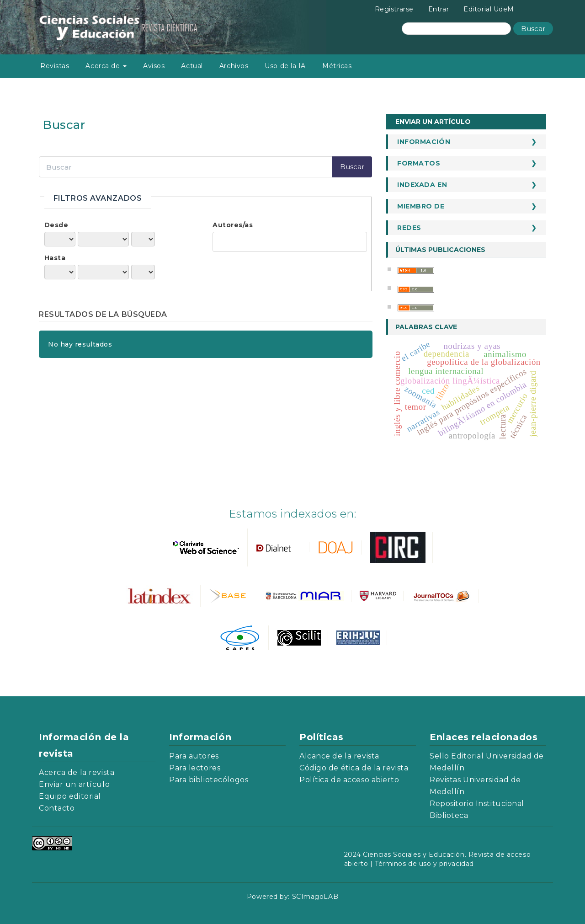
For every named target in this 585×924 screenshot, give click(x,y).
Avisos (154, 66)
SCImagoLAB (315, 897)
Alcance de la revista (339, 756)
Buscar (533, 29)
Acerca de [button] (106, 66)
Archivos (234, 66)
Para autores (194, 756)
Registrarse (394, 9)
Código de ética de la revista (354, 768)
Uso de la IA (285, 66)
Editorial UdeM (489, 9)
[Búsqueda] (456, 29)
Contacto (57, 808)
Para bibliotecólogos (209, 780)
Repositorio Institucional (477, 804)
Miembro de (421, 206)
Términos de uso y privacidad (424, 864)
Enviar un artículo (433, 122)
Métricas (337, 66)
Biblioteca (449, 815)
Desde (56, 225)
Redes (409, 228)
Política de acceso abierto (349, 780)
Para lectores (195, 768)
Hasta (55, 258)
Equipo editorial (70, 796)
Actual (192, 66)
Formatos (419, 163)
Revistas (55, 66)
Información (424, 142)
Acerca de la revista (77, 772)
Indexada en (422, 185)
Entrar (439, 9)
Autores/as (233, 225)
